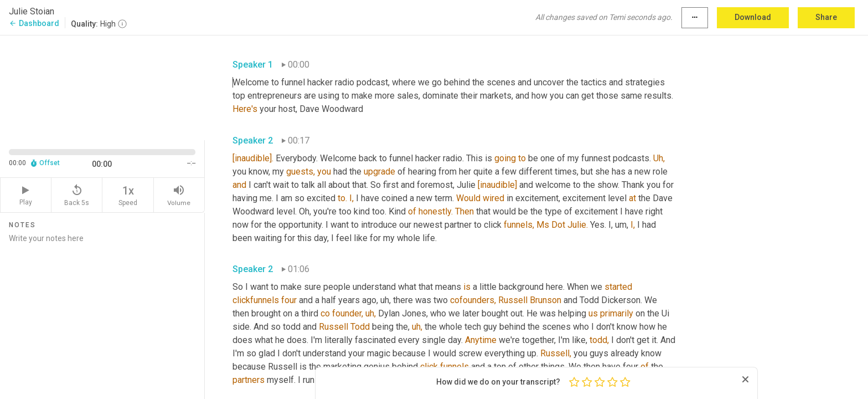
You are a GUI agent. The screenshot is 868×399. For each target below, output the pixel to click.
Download (753, 17)
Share (826, 17)
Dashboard (34, 23)
